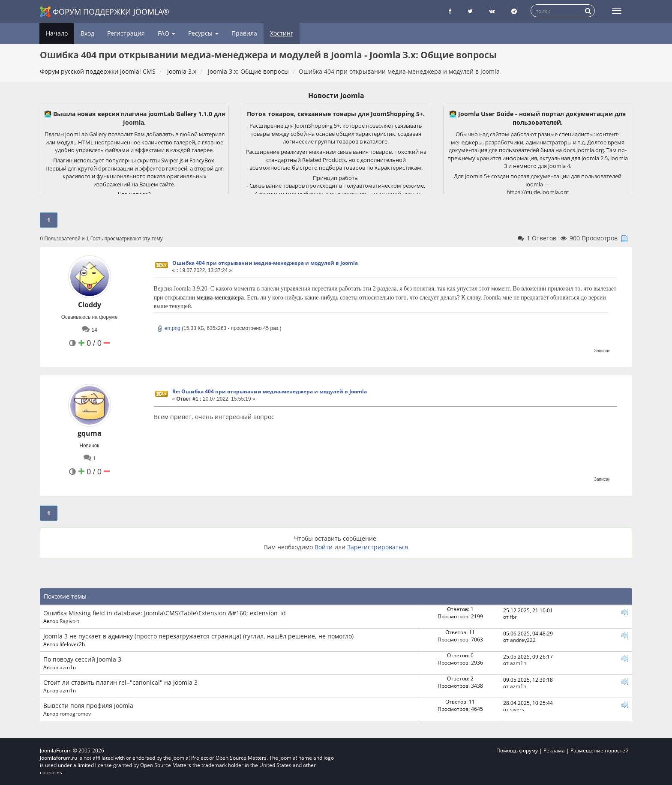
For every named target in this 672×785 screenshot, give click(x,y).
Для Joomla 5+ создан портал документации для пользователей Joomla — (538, 180)
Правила (244, 33)
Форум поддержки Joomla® (105, 12)
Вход (87, 33)
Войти (324, 547)
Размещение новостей (600, 751)
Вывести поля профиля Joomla (88, 706)
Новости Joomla (336, 96)
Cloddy (90, 305)
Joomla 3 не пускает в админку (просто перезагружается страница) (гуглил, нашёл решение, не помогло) (198, 636)
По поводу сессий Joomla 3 (82, 659)
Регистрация (126, 33)
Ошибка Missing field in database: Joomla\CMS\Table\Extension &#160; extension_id (165, 613)
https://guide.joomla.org (538, 192)
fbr (513, 617)
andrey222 (523, 640)
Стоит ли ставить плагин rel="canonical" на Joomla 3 (120, 682)
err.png (168, 328)
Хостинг (282, 33)
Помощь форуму (517, 751)
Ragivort (69, 621)
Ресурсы (203, 33)
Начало (57, 33)
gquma (90, 433)
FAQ (166, 33)
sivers (517, 709)
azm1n (68, 667)
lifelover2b (72, 644)
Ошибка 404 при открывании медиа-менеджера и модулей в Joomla (265, 263)
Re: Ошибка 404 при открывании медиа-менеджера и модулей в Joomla (270, 391)
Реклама (554, 751)
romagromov (75, 713)
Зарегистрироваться (378, 547)
